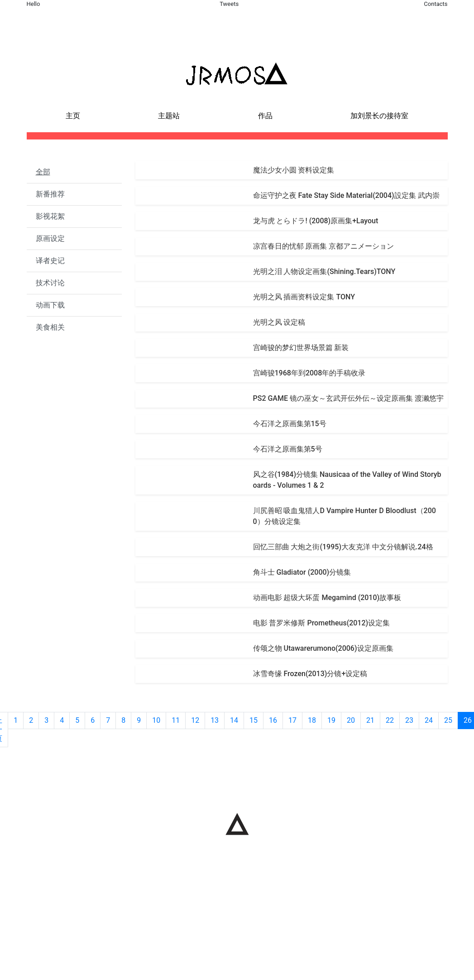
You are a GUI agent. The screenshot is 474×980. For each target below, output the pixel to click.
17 (292, 720)
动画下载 (50, 305)
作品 (265, 116)
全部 (43, 172)
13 (215, 720)
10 (156, 720)
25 (448, 720)
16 (273, 720)
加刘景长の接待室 (379, 116)
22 (390, 720)
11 (176, 720)
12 (195, 720)
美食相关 (50, 327)
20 (351, 720)
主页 (73, 116)
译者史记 (50, 261)
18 (312, 720)
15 (254, 720)
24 (429, 720)
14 (234, 720)
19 (331, 720)
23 (409, 720)
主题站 (169, 116)
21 (370, 720)
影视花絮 (50, 216)
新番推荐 (50, 194)
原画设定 (50, 238)
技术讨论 (50, 283)
